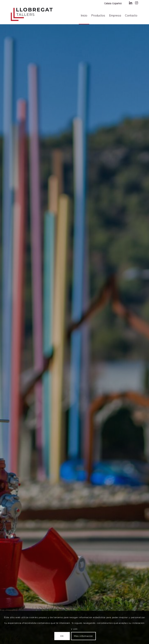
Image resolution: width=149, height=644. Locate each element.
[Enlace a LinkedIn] (130, 3)
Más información (83, 636)
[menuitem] (84, 16)
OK (62, 636)
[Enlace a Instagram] (136, 3)
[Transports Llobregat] (32, 15)
